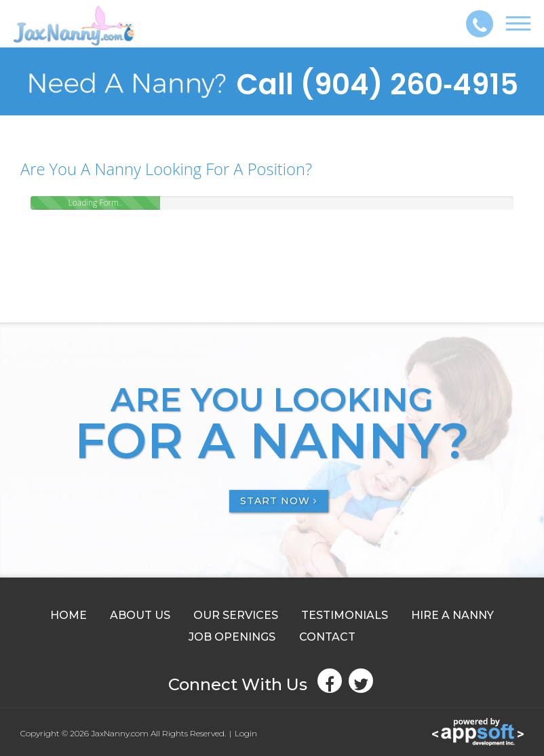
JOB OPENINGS (232, 637)
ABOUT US (140, 615)
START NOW (279, 501)
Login (246, 733)
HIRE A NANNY (452, 615)
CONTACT (327, 637)
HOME (69, 615)
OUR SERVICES (236, 615)
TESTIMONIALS (345, 615)
